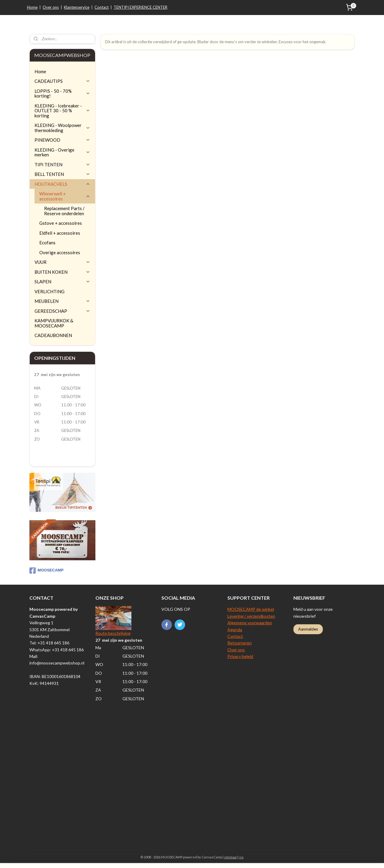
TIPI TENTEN (62, 164)
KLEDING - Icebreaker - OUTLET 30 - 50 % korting (62, 111)
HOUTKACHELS (62, 184)
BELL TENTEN (62, 174)
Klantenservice (77, 7)
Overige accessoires (60, 252)
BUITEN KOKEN (62, 272)
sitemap (230, 857)
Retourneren (240, 643)
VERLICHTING (49, 291)
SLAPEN (62, 282)
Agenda (235, 630)
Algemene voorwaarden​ (250, 623)
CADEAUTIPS (62, 81)
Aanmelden (308, 629)
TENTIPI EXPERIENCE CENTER (141, 7)
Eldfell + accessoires (60, 233)
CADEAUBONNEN (53, 335)
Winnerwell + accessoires (65, 196)
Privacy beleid (240, 656)
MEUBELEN (62, 301)
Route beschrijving (113, 633)
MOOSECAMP (46, 571)
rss (241, 857)
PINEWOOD (62, 140)
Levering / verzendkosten (251, 616)
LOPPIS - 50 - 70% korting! (62, 93)
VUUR (62, 262)
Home (32, 7)
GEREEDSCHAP (62, 311)
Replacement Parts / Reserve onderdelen (64, 211)
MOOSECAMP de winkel (251, 609)
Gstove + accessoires (61, 223)
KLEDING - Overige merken (62, 152)
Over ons (51, 7)
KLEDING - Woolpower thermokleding (62, 128)
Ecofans (47, 243)
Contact (102, 7)
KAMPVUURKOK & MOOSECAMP (54, 323)
